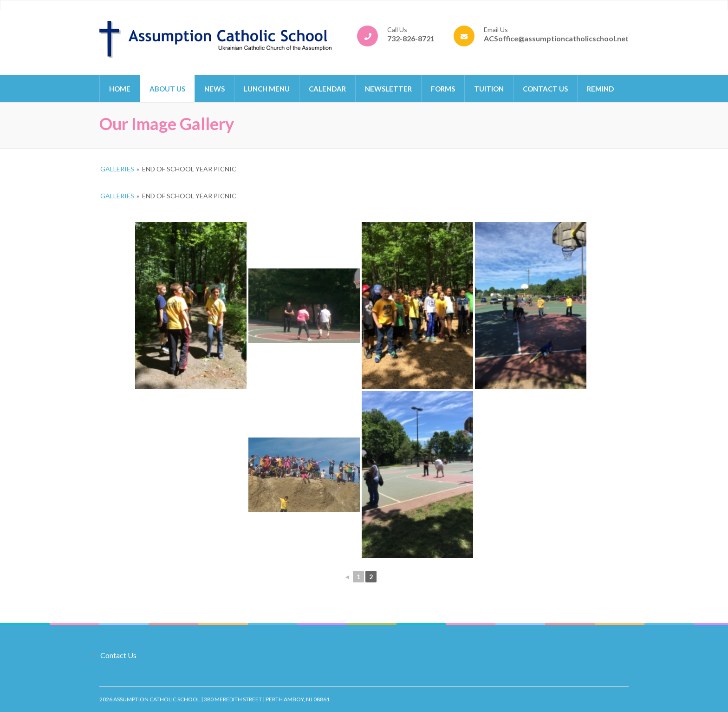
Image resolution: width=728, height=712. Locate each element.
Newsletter (388, 89)
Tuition (489, 89)
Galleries (117, 169)
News (214, 89)
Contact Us (545, 89)
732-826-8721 (411, 38)
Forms (443, 89)
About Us (167, 89)
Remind (600, 89)
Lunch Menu (267, 89)
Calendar (327, 89)
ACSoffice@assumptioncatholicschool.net (556, 38)
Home (120, 89)
